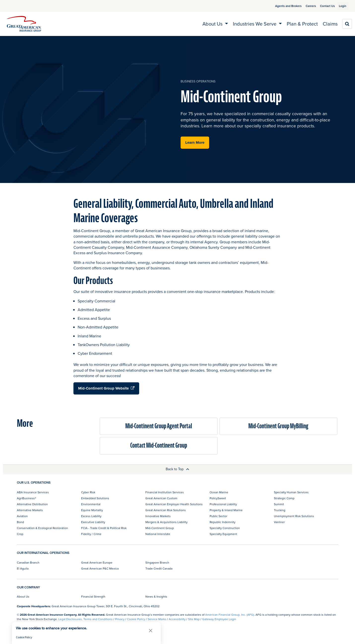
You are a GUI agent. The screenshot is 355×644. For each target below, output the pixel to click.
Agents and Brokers (282, 6)
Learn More (195, 143)
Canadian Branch (28, 562)
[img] (24, 24)
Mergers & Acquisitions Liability (166, 522)
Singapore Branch (157, 562)
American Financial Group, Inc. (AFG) (230, 615)
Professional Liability (223, 504)
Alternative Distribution (32, 504)
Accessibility (177, 619)
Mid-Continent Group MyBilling (278, 426)
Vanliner (279, 522)
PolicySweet (218, 498)
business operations (198, 81)
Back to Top (177, 469)
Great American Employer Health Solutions (174, 504)
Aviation (22, 516)
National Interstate (158, 534)
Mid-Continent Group (160, 528)
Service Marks (157, 619)
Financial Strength (93, 596)
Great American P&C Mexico (100, 568)
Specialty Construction (225, 528)
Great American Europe (97, 562)
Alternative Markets (30, 510)
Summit (279, 504)
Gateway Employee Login (219, 619)
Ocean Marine (219, 492)
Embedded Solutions (95, 498)
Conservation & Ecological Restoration (42, 528)
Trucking (280, 510)
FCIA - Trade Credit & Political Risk (104, 528)
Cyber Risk (88, 492)
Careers (305, 6)
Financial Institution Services (165, 492)
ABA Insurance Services (33, 492)
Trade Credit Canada (159, 568)
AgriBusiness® (27, 498)
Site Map (194, 619)
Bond (20, 522)
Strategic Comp (284, 498)
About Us (23, 596)
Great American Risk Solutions (166, 510)
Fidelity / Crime (91, 534)
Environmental (91, 504)
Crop (20, 534)
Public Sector (218, 516)
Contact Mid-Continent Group (159, 446)
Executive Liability (93, 522)
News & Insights (156, 596)
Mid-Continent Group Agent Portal (159, 426)
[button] (151, 630)
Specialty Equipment (223, 534)
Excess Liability (91, 516)
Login (341, 6)
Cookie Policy (136, 619)
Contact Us (322, 6)
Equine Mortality (92, 510)
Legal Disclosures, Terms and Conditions (85, 619)
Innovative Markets (158, 516)
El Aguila (23, 568)
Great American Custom (161, 498)
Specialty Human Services (291, 492)
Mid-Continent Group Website (106, 388)
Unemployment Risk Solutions (294, 516)
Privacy (120, 619)
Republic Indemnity (223, 522)
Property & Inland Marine (226, 510)
